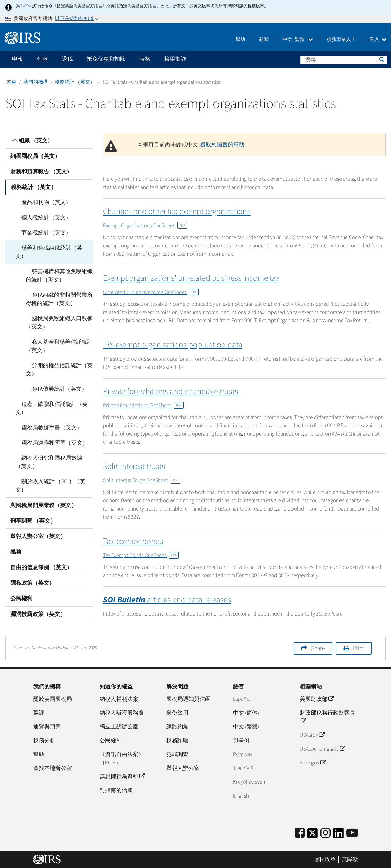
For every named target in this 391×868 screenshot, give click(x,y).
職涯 (39, 713)
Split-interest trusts (134, 466)
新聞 (264, 40)
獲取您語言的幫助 (222, 145)
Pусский (243, 754)
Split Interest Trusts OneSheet (142, 480)
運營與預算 (47, 727)
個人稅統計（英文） (40, 218)
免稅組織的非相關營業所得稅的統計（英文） (59, 291)
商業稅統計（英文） (40, 233)
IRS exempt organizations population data (173, 345)
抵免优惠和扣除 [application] (106, 59)
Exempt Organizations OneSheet (145, 226)
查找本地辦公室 (53, 768)
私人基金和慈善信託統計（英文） (56, 338)
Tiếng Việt (244, 768)
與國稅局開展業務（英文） (44, 489)
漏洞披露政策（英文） (38, 598)
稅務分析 (44, 741)
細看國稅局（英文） (35, 156)
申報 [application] (18, 59)
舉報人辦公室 (183, 768)
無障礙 (350, 859)
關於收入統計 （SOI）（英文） (53, 473)
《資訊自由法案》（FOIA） (122, 759)
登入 (378, 40)
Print (359, 648)
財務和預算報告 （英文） (41, 172)
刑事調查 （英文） (33, 504)
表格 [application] (145, 59)
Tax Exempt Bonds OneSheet (141, 555)
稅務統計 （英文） (75, 82)
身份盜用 (177, 713)
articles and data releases (167, 600)
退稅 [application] (67, 59)
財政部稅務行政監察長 (327, 717)
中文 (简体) (246, 713)
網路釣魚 (177, 727)
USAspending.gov (322, 749)
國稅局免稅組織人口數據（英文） (56, 314)
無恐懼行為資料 (122, 776)
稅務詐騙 (177, 741)
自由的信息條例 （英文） (41, 551)
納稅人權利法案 (119, 699)
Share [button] (318, 648)
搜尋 (381, 59)
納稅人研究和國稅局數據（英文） (52, 454)
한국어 (241, 741)
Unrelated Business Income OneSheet (151, 292)
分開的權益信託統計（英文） (56, 361)
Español (242, 699)
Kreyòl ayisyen (249, 782)
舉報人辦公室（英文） (38, 520)
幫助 (240, 40)
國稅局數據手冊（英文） (46, 419)
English (241, 796)
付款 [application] (43, 59)
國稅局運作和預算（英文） (49, 435)
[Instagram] (325, 833)
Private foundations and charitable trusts (171, 392)
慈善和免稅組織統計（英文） (52, 248)
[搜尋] (344, 60)
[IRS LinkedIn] (338, 835)
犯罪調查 (177, 754)
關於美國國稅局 (53, 699)
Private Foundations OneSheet (143, 406)
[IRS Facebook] (300, 833)
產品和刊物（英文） (40, 202)
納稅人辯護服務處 (122, 713)
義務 (16, 535)
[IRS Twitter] (313, 835)
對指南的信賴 (116, 790)
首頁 (11, 82)
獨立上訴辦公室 (119, 727)
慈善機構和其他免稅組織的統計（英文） (59, 267)
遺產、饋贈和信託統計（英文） (49, 400)
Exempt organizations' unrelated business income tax (191, 278)
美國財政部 (317, 699)
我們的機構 (36, 82)
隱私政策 (325, 859)
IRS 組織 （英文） (32, 141)
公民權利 (21, 582)
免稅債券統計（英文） (54, 381)
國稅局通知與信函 (188, 699)
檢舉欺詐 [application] (175, 59)
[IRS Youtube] (352, 833)
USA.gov (312, 735)
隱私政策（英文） (32, 566)
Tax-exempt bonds (133, 541)
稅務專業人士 (341, 40)
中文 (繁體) (298, 40)
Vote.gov (313, 763)
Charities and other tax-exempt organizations (177, 212)
